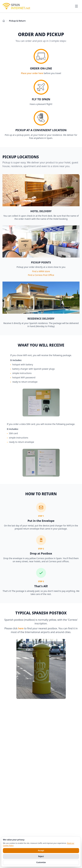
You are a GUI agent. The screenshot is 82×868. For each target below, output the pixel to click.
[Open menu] (76, 6)
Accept (41, 850)
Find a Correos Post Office (41, 275)
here (21, 628)
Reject (41, 856)
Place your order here (32, 73)
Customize (41, 862)
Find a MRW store (41, 271)
